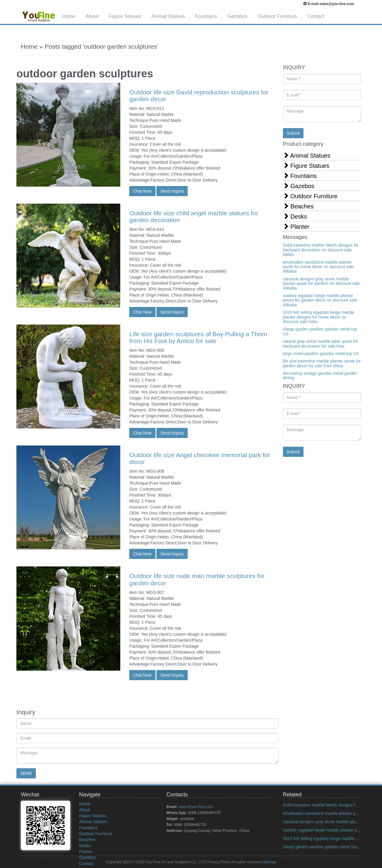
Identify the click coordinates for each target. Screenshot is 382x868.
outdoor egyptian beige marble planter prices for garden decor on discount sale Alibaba (320, 300)
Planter (296, 226)
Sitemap (269, 862)
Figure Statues (125, 16)
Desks (295, 216)
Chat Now (142, 191)
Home (69, 16)
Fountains (206, 16)
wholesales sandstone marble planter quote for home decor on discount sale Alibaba (318, 267)
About (92, 16)
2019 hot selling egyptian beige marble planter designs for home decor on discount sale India (319, 317)
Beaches (298, 206)
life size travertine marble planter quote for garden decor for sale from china (322, 363)
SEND (26, 773)
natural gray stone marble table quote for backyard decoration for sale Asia (321, 344)
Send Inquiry (172, 191)
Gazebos (237, 16)
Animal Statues (168, 16)
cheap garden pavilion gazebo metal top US (320, 331)
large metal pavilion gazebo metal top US (321, 354)
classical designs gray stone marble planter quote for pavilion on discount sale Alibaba (321, 284)
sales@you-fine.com (196, 807)
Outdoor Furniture (277, 16)
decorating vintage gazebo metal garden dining (320, 375)
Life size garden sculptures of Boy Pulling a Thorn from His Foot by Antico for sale (198, 337)
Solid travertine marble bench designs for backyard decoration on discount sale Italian (321, 250)
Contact (316, 16)
